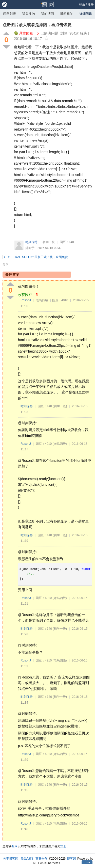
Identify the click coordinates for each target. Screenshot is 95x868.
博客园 (71, 859)
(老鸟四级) (60, 444)
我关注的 (29, 14)
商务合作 (42, 859)
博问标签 (67, 14)
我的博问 (48, 14)
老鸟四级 (42, 300)
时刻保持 (31, 242)
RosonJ (26, 300)
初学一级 (49, 242)
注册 (91, 5)
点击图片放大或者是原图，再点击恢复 (37, 25)
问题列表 (10, 14)
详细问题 (86, 14)
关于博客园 (11, 859)
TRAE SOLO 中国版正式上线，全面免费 (41, 257)
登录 (82, 5)
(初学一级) (60, 406)
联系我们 (27, 859)
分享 (6, 264)
